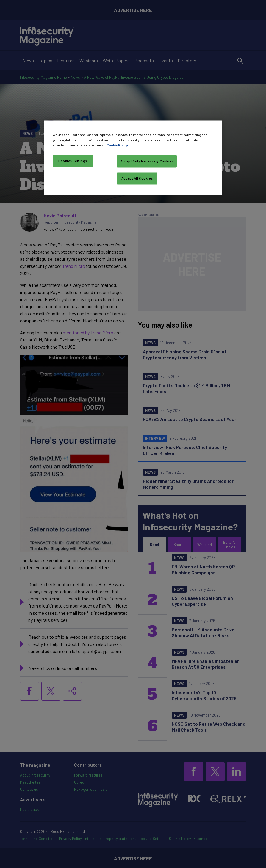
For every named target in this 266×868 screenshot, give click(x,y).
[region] (133, 158)
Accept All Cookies (137, 178)
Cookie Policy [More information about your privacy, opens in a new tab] (117, 145)
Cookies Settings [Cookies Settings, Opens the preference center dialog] (73, 161)
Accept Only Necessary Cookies (147, 161)
